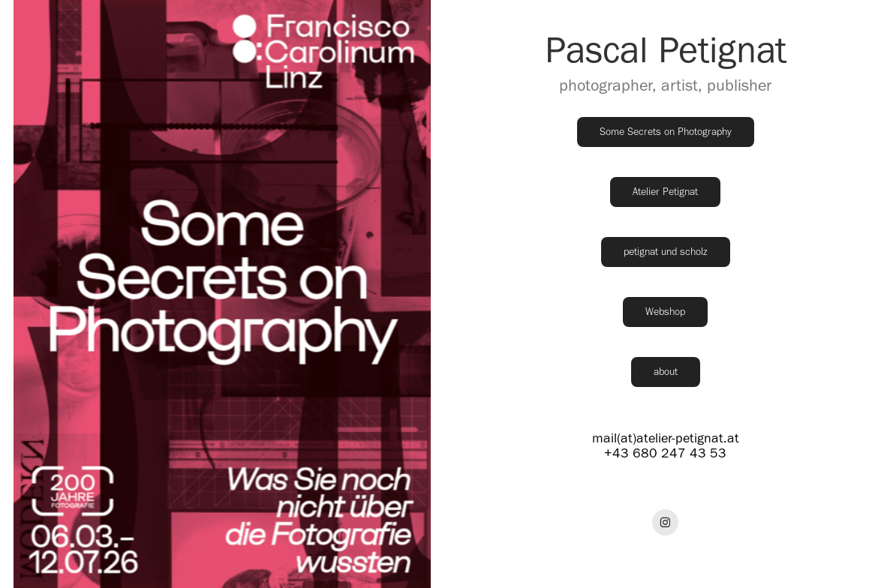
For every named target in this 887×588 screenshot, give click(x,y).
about (666, 372)
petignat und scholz (666, 252)
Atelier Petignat (665, 192)
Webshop (665, 312)
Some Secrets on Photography (666, 132)
